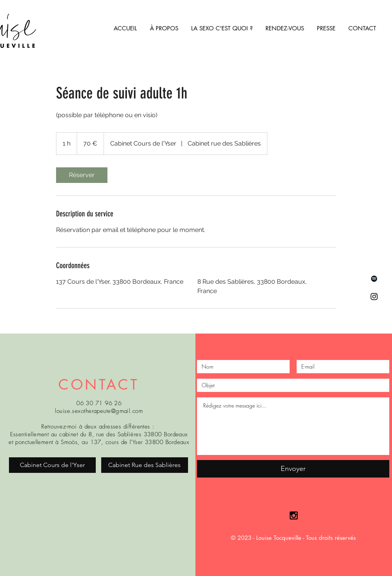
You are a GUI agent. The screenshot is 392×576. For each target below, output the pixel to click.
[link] (82, 175)
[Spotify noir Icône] (374, 279)
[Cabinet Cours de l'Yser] (52, 465)
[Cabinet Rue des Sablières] (145, 465)
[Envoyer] (293, 469)
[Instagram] (374, 297)
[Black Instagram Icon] (294, 515)
